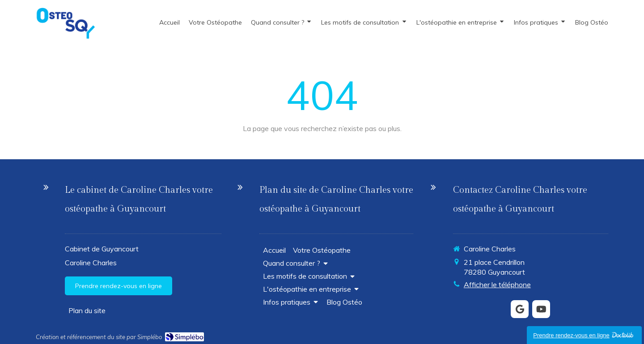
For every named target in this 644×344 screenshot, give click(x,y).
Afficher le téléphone (497, 285)
